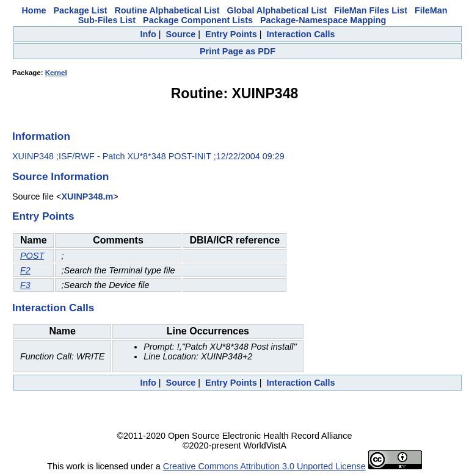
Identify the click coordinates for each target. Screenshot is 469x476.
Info (148, 34)
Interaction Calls (301, 34)
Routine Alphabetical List (167, 10)
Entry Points (231, 34)
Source (181, 34)
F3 (25, 285)
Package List (80, 10)
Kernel (56, 73)
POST (32, 256)
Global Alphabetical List (277, 10)
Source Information (60, 176)
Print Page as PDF (238, 51)
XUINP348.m (87, 197)
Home (34, 10)
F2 (25, 270)
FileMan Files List (371, 10)
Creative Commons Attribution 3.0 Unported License (264, 466)
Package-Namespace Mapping (323, 20)
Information (41, 136)
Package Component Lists (198, 20)
